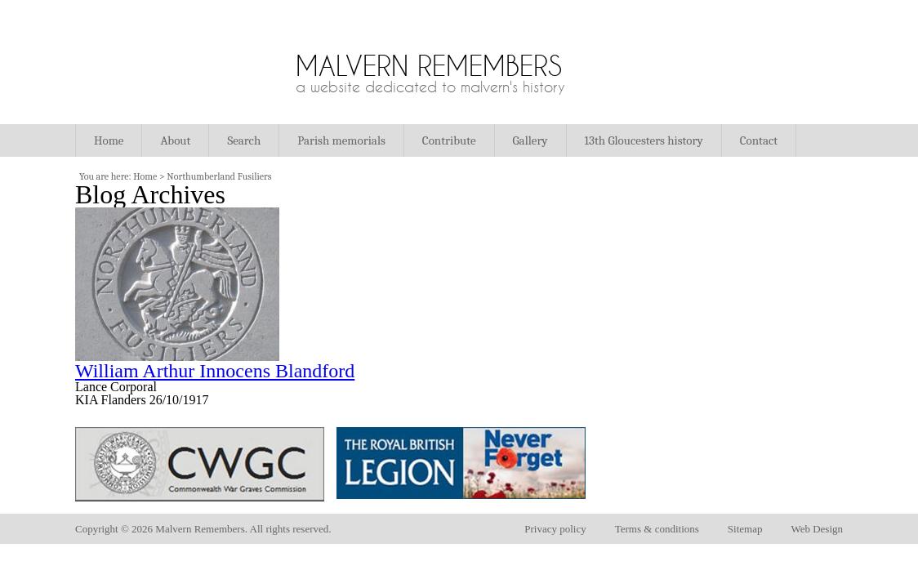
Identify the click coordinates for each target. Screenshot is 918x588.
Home (109, 140)
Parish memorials (341, 140)
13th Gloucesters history (644, 140)
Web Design (817, 529)
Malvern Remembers (429, 66)
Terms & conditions (657, 529)
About (175, 140)
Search (244, 140)
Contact (759, 140)
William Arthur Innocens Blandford (215, 371)
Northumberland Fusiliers (219, 176)
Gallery (530, 140)
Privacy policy (555, 529)
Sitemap (745, 529)
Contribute (449, 140)
